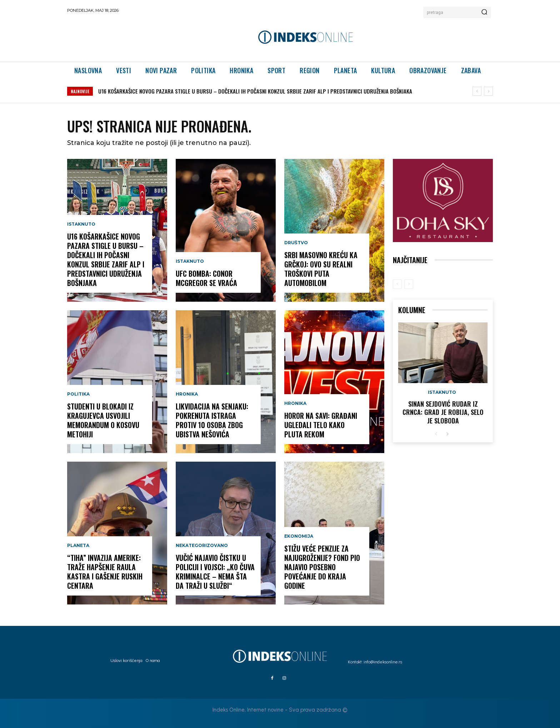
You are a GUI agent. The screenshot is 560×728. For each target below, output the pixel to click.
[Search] (484, 12)
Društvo (296, 243)
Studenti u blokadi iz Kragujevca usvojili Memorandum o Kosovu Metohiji (103, 420)
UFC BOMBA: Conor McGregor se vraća (206, 278)
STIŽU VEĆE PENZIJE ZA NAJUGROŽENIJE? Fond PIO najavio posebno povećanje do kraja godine (322, 567)
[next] (488, 91)
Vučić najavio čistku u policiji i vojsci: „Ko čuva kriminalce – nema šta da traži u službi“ (215, 572)
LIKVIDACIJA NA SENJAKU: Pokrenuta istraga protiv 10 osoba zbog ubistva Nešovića (212, 420)
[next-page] (447, 434)
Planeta (78, 546)
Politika (78, 394)
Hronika (187, 394)
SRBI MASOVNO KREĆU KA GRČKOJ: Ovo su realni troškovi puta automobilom (321, 269)
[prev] (477, 91)
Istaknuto (81, 224)
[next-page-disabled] (409, 284)
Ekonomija (299, 536)
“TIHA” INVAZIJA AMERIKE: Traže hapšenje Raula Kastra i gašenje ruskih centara (105, 572)
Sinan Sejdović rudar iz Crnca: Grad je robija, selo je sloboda (443, 412)
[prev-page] (397, 284)
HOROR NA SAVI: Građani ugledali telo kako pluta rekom (321, 425)
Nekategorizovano (202, 546)
